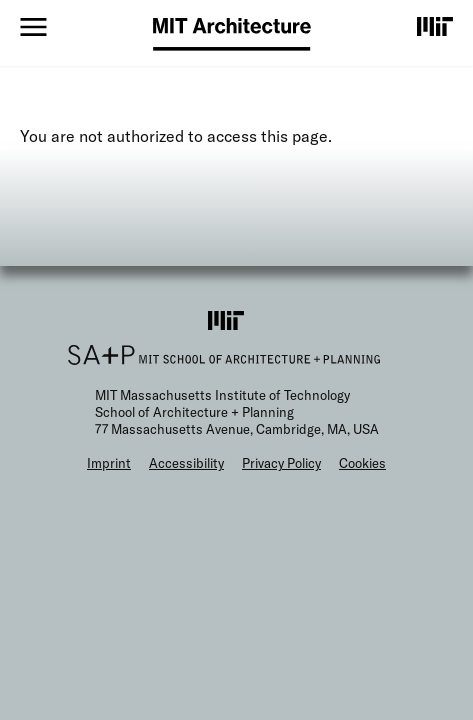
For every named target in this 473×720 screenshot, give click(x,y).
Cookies (362, 463)
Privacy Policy (281, 463)
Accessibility (186, 463)
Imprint (109, 463)
